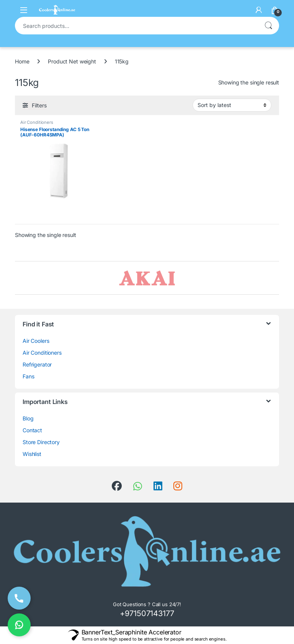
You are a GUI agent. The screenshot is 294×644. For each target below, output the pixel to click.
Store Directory (41, 442)
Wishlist (32, 454)
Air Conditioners (37, 122)
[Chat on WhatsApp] (19, 625)
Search (268, 26)
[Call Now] (19, 598)
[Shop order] (232, 105)
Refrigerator (37, 364)
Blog (28, 418)
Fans (28, 376)
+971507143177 (147, 613)
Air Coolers (36, 341)
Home (22, 61)
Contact (32, 430)
